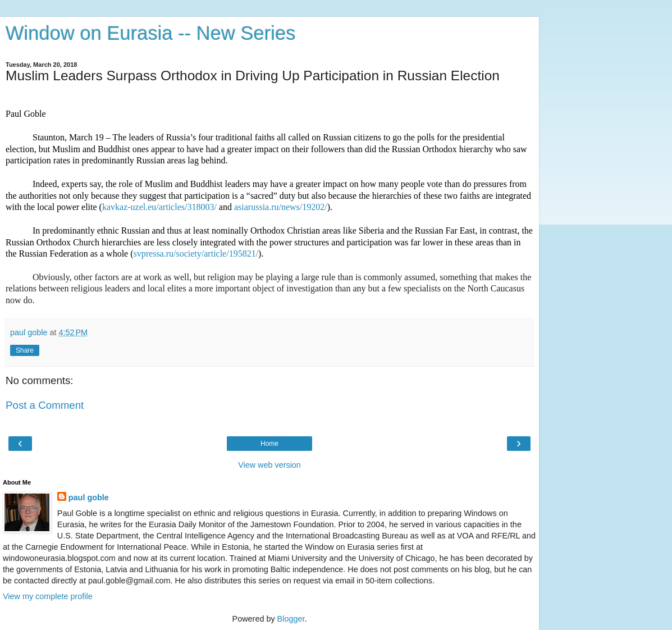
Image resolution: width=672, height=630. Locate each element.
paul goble (89, 497)
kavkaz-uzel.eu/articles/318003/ (159, 207)
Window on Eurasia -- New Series (150, 33)
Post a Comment (45, 405)
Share (25, 350)
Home (269, 444)
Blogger (291, 619)
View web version (269, 465)
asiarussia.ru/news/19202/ (281, 207)
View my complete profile (48, 596)
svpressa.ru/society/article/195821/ (196, 254)
